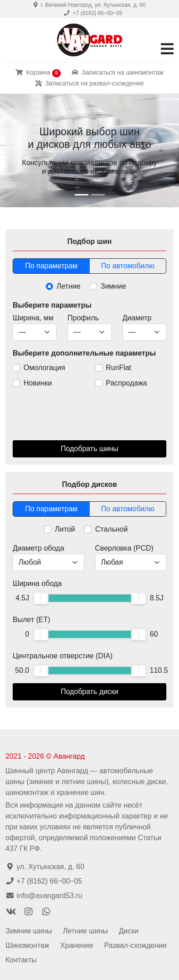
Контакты (21, 960)
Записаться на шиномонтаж (118, 72)
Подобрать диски (89, 692)
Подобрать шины (89, 449)
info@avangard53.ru (44, 896)
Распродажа (127, 383)
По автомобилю (128, 266)
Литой (65, 529)
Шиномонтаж (27, 945)
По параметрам (51, 266)
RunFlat (119, 368)
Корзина (38, 73)
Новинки (38, 383)
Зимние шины (29, 931)
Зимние (113, 286)
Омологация (44, 368)
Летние (69, 286)
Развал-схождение (135, 945)
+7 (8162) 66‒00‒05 (93, 13)
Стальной (111, 529)
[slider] (41, 598)
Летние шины (85, 931)
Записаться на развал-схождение (89, 83)
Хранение (77, 945)
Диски (129, 931)
